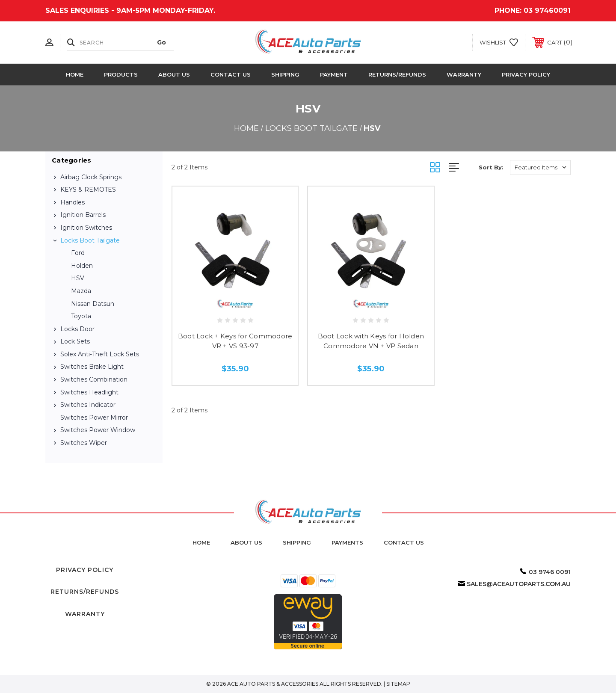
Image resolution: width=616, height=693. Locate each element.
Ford (78, 253)
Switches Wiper (84, 443)
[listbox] (540, 167)
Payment (334, 74)
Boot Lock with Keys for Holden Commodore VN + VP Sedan (371, 341)
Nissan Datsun (93, 304)
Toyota (81, 316)
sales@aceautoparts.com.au (519, 584)
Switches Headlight (89, 392)
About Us (174, 74)
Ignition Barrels (83, 215)
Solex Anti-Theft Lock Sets (100, 354)
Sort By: (491, 167)
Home (75, 74)
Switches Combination (94, 379)
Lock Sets (75, 341)
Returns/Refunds (397, 74)
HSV (78, 278)
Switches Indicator (88, 405)
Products (121, 74)
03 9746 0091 (550, 572)
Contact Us (231, 74)
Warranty (464, 74)
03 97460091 (547, 10)
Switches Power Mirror (94, 418)
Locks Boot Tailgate (90, 240)
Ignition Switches (86, 228)
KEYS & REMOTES (88, 190)
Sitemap (398, 684)
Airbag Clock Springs (91, 177)
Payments (347, 542)
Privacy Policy (526, 74)
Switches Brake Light (92, 367)
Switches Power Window (98, 430)
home (201, 542)
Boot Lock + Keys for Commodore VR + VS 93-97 (235, 341)
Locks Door (77, 329)
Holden (82, 266)
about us (246, 542)
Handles (73, 202)
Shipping (285, 74)
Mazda (81, 291)
